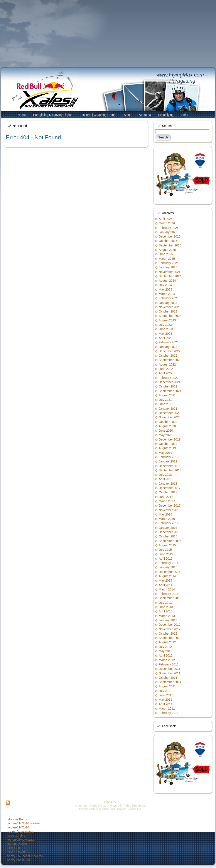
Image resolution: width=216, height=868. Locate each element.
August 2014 (167, 576)
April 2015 (166, 559)
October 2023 (168, 311)
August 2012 (167, 642)
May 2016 (165, 514)
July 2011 (165, 691)
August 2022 (167, 364)
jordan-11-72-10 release (24, 823)
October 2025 (168, 241)
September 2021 (170, 391)
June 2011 (166, 695)
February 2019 (169, 457)
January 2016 (168, 528)
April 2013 (166, 611)
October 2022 (168, 356)
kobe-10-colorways (20, 831)
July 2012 (165, 647)
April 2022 (166, 373)
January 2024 (168, 303)
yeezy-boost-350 (19, 860)
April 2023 (166, 338)
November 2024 (170, 272)
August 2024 (167, 281)
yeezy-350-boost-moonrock (26, 856)
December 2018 (170, 466)
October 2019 (168, 444)
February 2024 (169, 298)
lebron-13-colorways (21, 840)
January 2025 (168, 267)
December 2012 (170, 625)
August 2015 (167, 545)
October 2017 (168, 492)
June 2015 (166, 554)
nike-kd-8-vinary (18, 852)
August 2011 (167, 686)
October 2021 (168, 386)
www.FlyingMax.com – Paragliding (182, 78)
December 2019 (170, 439)
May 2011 (165, 700)
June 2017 (166, 497)
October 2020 (168, 422)
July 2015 (165, 550)
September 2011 (170, 682)
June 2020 (166, 431)
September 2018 (170, 470)
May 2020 (165, 435)
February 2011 (169, 713)
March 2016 (167, 519)
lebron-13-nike (17, 844)
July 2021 (165, 400)
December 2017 (170, 488)
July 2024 (165, 285)
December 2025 (170, 236)
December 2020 (170, 413)
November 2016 (170, 510)
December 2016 (170, 506)
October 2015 (168, 536)
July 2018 (165, 475)
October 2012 (168, 634)
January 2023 (168, 347)
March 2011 (167, 708)
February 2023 (169, 342)
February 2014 (169, 594)
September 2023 (170, 316)
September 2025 (170, 245)
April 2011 (166, 704)
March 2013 (167, 616)
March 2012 (167, 660)
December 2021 (170, 382)
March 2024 (167, 294)
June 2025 (166, 254)
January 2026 (168, 232)
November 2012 (170, 629)
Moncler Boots (17, 819)
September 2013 (170, 598)
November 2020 (170, 417)
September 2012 (170, 638)
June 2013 (166, 607)
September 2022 (170, 360)
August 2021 (167, 395)
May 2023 (165, 334)
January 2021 (168, 409)
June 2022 (166, 369)
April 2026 (166, 219)
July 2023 (165, 325)
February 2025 (169, 263)
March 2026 (167, 223)
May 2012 (165, 651)
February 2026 (169, 228)
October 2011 (168, 678)
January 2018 (168, 484)
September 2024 (170, 276)
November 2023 (170, 307)
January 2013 (168, 620)
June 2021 (166, 404)
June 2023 (166, 329)
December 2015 (170, 532)
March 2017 (167, 501)
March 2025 (167, 259)
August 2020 (167, 426)
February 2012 (169, 664)
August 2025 (167, 250)
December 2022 (170, 351)
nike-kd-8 (14, 848)
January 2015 (168, 567)
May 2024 (165, 289)
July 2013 (165, 603)
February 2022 (169, 378)
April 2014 (166, 585)
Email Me (111, 802)
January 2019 (168, 461)
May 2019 (165, 453)
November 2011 (170, 673)
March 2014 (167, 589)
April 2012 (166, 655)
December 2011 (170, 669)
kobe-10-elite (16, 836)
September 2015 (170, 541)
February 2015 (169, 563)
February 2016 (169, 523)
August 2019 (167, 448)
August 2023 (167, 320)
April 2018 (166, 479)
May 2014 (165, 580)
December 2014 (170, 572)
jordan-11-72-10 (18, 827)
